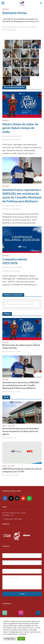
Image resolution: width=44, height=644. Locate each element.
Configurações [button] (10, 639)
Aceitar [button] (21, 639)
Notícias (6, 9)
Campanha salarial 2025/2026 (15, 261)
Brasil (5, 426)
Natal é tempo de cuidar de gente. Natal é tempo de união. (20, 128)
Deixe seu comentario (22, 582)
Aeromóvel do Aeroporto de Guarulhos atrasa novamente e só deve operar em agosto (21, 431)
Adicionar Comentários (29, 27)
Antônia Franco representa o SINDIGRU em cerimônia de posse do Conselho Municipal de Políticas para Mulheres (22, 195)
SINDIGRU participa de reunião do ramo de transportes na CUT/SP (22, 470)
